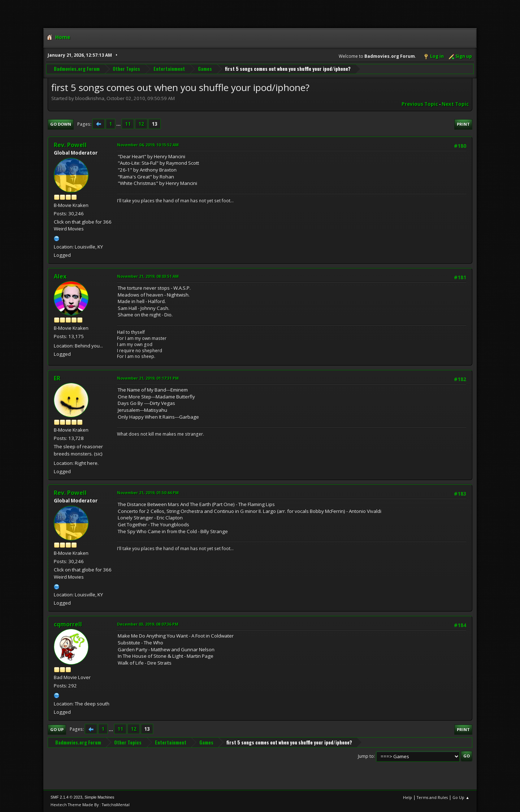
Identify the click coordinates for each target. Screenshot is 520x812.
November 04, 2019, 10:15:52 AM (148, 145)
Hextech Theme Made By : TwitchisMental (90, 805)
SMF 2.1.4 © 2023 (66, 797)
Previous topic (420, 104)
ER (57, 378)
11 (128, 124)
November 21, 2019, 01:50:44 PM (148, 493)
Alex (60, 276)
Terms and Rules (432, 797)
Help (408, 797)
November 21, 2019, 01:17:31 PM (148, 378)
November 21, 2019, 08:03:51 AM (148, 276)
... (119, 124)
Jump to (366, 756)
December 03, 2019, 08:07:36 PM (148, 624)
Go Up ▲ (461, 797)
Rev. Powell (70, 145)
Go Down (61, 124)
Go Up (57, 729)
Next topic (455, 104)
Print (463, 124)
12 (141, 124)
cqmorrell (68, 624)
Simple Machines (99, 797)
